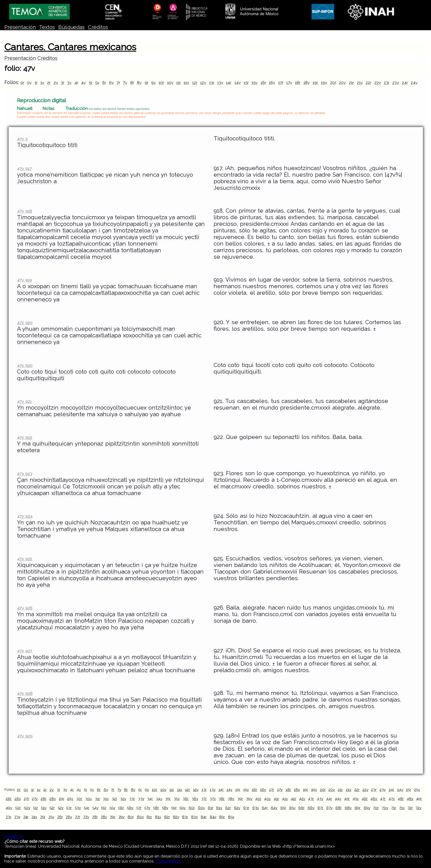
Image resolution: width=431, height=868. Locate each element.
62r (228, 808)
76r (60, 817)
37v (213, 799)
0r (22, 83)
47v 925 (25, 559)
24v (414, 83)
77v (86, 817)
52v (61, 808)
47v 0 (22, 139)
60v (201, 808)
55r (104, 808)
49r (419, 799)
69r (358, 808)
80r (131, 817)
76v (69, 817)
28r (44, 799)
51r (35, 808)
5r (91, 83)
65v (292, 808)
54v (95, 808)
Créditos (98, 27)
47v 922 (25, 437)
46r (365, 799)
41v (285, 799)
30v (89, 799)
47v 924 (25, 516)
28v (53, 799)
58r (156, 808)
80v (140, 817)
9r (147, 83)
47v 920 (25, 323)
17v (289, 83)
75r (43, 817)
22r (368, 83)
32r (114, 799)
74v (34, 817)
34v (159, 799)
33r (132, 799)
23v (396, 83)
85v (231, 817)
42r (294, 799)
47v (392, 799)
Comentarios (168, 861)
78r (95, 817)
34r (150, 799)
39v (249, 799)
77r (78, 817)
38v (231, 799)
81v (158, 817)
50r (18, 808)
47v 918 (24, 211)
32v (123, 799)
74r (26, 817)
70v (385, 808)
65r (283, 808)
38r (222, 799)
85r (222, 817)
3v (69, 83)
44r (329, 799)
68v (348, 808)
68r (339, 808)
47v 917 (24, 169)
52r (52, 808)
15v (255, 83)
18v (307, 83)
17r (281, 83)
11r (179, 83)
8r (132, 83)
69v (367, 808)
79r (113, 817)
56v (130, 808)
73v (17, 817)
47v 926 (25, 608)
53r (69, 808)
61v (219, 808)
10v (170, 83)
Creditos (47, 58)
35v (177, 799)
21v (360, 83)
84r (204, 817)
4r (76, 83)
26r (9, 799)
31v (106, 799)
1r (36, 83)
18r (298, 83)
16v (272, 83)
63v (256, 808)
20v (342, 83)
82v (176, 817)
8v (139, 83)
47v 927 (25, 651)
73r (9, 817)
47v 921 (24, 401)
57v (147, 808)
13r (212, 83)
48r (401, 799)
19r (315, 83)
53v (78, 808)
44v (338, 799)
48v (410, 799)
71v (402, 808)
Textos (47, 27)
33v (141, 799)
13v (220, 83)
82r (167, 817)
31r (97, 799)
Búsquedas (71, 27)
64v (274, 808)
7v (125, 83)
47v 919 (24, 280)
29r (62, 799)
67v (329, 808)
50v (27, 808)
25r (409, 789)
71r (394, 808)
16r (263, 83)
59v (183, 808)
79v (121, 817)
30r (79, 799)
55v (112, 808)
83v (194, 817)
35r (168, 799)
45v (356, 799)
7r (118, 83)
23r (387, 83)
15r (246, 83)
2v (56, 83)
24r (405, 83)
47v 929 (25, 736)
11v (186, 83)
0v (29, 83)
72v (418, 808)
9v (154, 83)
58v (165, 808)
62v (237, 808)
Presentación (20, 27)
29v (70, 799)
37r (204, 799)
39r (240, 799)
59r (174, 808)
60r (192, 808)
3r (63, 83)
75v (51, 817)
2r (49, 83)
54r (87, 808)
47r (383, 799)
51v (44, 808)
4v (83, 83)
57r (139, 808)
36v (195, 799)
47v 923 (25, 474)
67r (320, 808)
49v (9, 808)
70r (376, 808)
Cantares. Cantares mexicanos (70, 47)
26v (18, 799)
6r (104, 83)
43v (320, 799)
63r (246, 808)
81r (149, 817)
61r (211, 808)
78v (104, 817)
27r (27, 799)
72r (410, 808)
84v (213, 817)
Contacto (14, 836)
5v (97, 83)
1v (42, 83)
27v (35, 799)
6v (111, 83)
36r (186, 799)
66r (301, 808)
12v (203, 83)
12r (195, 83)
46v (374, 799)
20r (333, 83)
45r (347, 799)
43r (311, 799)
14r (229, 83)
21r (351, 83)
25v (417, 789)
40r (258, 799)
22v (378, 83)
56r (121, 808)
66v (311, 808)
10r (161, 83)
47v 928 (25, 693)
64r (265, 808)
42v (302, 799)
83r (185, 817)
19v (324, 83)
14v (238, 83)
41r (276, 799)
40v (267, 799)
